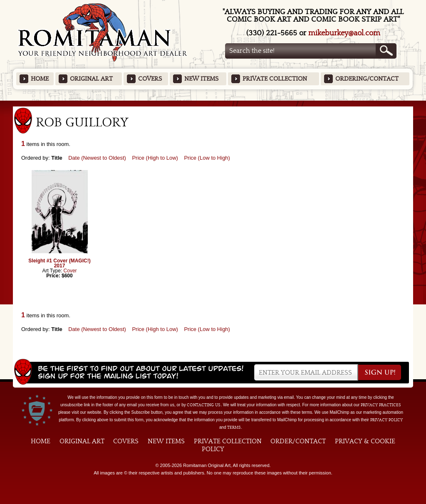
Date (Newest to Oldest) (97, 158)
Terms (234, 427)
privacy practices (381, 405)
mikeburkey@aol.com (344, 33)
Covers (150, 79)
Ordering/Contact (367, 79)
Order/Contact (298, 441)
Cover (70, 271)
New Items (201, 79)
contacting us (204, 405)
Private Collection (275, 79)
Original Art (91, 79)
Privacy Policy (386, 420)
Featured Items (213, 103)
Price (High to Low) (155, 158)
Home (40, 79)
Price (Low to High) (207, 158)
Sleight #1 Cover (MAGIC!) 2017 (59, 263)
